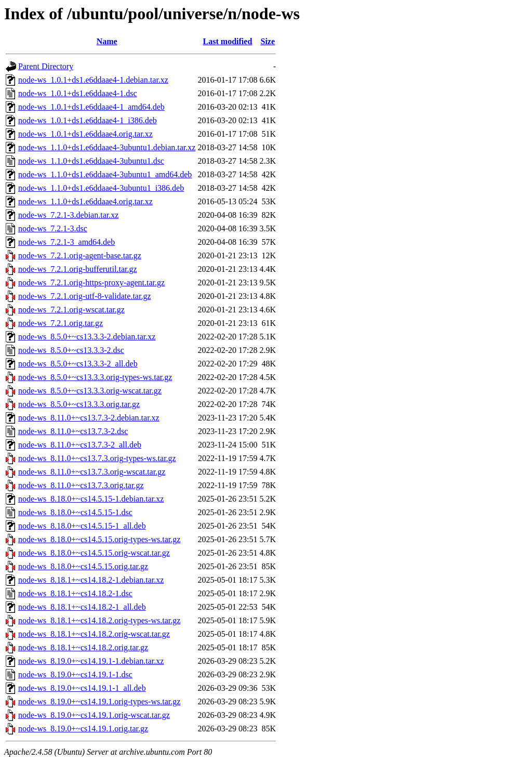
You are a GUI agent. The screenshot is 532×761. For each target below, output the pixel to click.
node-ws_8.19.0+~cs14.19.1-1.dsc (75, 674)
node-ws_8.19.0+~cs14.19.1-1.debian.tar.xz (91, 661)
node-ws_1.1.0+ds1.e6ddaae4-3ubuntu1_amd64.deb (105, 174)
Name (107, 41)
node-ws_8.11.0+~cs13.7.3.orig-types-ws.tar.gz (97, 458)
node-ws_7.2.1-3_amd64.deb (66, 242)
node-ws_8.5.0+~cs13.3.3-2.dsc (71, 350)
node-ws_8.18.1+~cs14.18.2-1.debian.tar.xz (91, 580)
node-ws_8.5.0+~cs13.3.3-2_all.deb (78, 364)
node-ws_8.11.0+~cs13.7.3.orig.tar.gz (81, 485)
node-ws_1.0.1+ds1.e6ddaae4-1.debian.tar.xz (93, 80)
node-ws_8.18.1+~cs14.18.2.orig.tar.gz (83, 647)
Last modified (228, 41)
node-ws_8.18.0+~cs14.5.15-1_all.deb (82, 526)
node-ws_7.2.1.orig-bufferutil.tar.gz (78, 269)
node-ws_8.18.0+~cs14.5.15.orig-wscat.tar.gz (94, 553)
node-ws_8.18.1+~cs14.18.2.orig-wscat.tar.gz (94, 634)
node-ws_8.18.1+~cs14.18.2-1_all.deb (82, 607)
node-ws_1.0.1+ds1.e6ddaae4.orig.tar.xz (85, 134)
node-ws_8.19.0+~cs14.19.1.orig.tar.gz (83, 729)
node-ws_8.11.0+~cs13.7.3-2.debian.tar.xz (89, 418)
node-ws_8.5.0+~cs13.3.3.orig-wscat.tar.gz (90, 391)
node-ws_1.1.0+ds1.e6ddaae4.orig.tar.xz (85, 201)
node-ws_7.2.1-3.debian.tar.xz (68, 215)
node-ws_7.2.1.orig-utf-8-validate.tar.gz (84, 296)
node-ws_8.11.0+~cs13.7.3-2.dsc (73, 431)
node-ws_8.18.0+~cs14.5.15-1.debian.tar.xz (91, 499)
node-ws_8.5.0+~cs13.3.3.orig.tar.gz (79, 404)
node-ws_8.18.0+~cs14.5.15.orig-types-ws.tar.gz (99, 539)
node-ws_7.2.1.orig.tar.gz (61, 323)
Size (268, 41)
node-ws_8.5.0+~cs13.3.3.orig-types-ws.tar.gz (95, 377)
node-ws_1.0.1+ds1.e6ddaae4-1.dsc (78, 93)
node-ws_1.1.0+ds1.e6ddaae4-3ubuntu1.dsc (91, 161)
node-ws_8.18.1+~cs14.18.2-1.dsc (75, 593)
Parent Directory (46, 66)
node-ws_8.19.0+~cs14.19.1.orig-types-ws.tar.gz (99, 701)
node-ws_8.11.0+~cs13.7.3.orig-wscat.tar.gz (92, 472)
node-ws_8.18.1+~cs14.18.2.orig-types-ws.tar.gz (99, 620)
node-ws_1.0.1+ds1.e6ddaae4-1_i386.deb (88, 120)
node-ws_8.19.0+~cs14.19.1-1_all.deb (82, 688)
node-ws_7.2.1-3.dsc (53, 228)
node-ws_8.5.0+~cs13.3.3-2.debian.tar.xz (87, 337)
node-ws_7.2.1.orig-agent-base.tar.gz (80, 255)
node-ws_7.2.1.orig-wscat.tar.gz (71, 310)
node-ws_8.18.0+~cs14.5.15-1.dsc (75, 512)
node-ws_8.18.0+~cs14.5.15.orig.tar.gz (83, 566)
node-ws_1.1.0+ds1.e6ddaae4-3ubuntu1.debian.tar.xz (107, 147)
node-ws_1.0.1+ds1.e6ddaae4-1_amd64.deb (91, 107)
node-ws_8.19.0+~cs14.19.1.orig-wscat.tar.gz (94, 715)
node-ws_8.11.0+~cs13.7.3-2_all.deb (80, 445)
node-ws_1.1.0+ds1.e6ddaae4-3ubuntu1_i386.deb (101, 188)
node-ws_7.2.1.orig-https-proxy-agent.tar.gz (91, 283)
